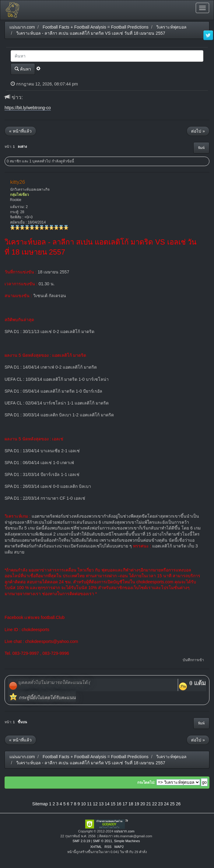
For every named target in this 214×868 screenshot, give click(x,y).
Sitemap (40, 804)
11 (89, 804)
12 (95, 804)
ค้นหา (23, 69)
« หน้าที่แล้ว (20, 131)
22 (155, 804)
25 (172, 804)
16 (119, 804)
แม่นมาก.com (124, 831)
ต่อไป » (198, 131)
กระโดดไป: (146, 783)
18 (131, 804)
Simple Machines (127, 841)
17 (125, 804)
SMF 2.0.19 (81, 841)
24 (167, 804)
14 (107, 804)
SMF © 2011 (102, 841)
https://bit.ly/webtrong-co (28, 108)
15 (113, 804)
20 (143, 804)
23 (160, 804)
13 (101, 804)
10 (83, 804)
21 (149, 804)
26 (178, 804)
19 (137, 804)
